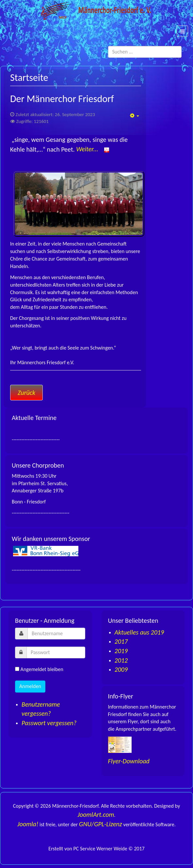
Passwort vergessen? (49, 723)
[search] (145, 52)
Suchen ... (182, 46)
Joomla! (28, 824)
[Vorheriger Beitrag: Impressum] (26, 393)
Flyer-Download (129, 761)
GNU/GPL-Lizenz (101, 824)
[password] (56, 652)
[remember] (17, 669)
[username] (56, 634)
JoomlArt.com (96, 815)
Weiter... (93, 149)
